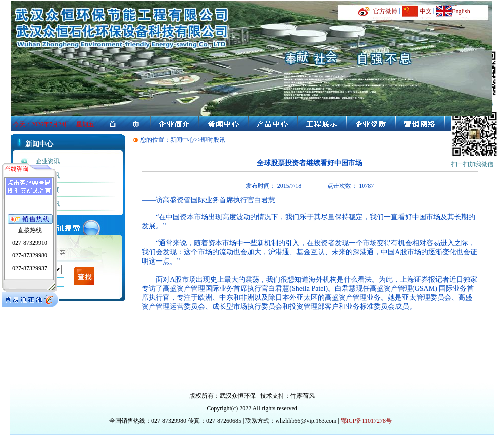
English (461, 11)
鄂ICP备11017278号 (366, 421)
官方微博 (385, 11)
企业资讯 (48, 161)
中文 (426, 11)
